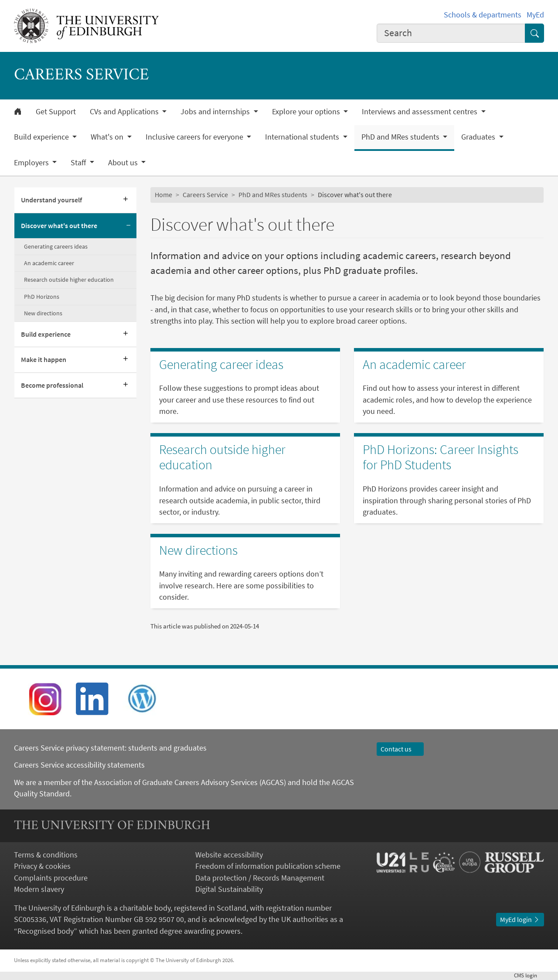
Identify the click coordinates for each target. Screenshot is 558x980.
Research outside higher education (69, 280)
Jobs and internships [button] (216, 112)
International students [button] (303, 137)
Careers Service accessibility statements (79, 765)
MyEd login (520, 920)
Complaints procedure (51, 878)
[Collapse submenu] (129, 226)
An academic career (49, 263)
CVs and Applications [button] (125, 112)
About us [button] (124, 163)
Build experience (46, 334)
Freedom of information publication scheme (268, 866)
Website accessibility (229, 855)
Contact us (400, 749)
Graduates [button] (479, 137)
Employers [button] (32, 163)
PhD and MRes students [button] (401, 137)
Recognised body (46, 931)
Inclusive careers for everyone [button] (195, 137)
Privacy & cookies (42, 866)
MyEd (535, 15)
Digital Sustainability (229, 889)
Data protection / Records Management (260, 878)
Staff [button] (79, 163)
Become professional (52, 385)
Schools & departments (483, 15)
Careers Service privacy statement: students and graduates (111, 748)
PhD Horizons (42, 297)
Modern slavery (39, 889)
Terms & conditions (46, 855)
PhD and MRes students (273, 195)
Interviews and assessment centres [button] (420, 112)
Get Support (56, 112)
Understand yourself (51, 200)
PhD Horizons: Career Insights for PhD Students (441, 457)
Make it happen (44, 360)
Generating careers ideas (56, 246)
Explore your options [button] (307, 112)
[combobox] (451, 33)
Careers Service (205, 195)
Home (163, 195)
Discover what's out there (59, 226)
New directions (43, 313)
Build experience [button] (42, 137)
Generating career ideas (221, 364)
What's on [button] (108, 137)
